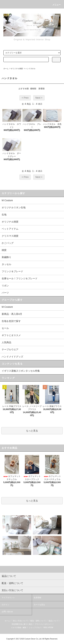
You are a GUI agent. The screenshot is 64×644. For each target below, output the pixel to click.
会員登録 (37, 598)
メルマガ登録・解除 (19, 628)
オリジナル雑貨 (17, 69)
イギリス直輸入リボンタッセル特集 (21, 371)
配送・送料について (38, 621)
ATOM (51, 628)
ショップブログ (35, 628)
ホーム (6, 69)
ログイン (5, 605)
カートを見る (39, 605)
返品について (54, 621)
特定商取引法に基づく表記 (22, 624)
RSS (45, 628)
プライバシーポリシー (43, 624)
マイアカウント (8, 598)
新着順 (42, 89)
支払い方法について (20, 621)
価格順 (33, 89)
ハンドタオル (30, 69)
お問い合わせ (7, 612)
